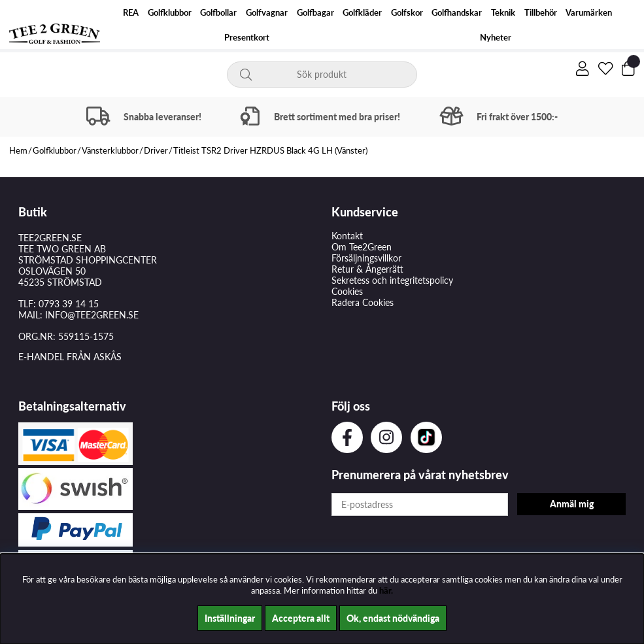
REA (131, 13)
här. (386, 590)
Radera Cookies (363, 302)
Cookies (347, 291)
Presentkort (247, 38)
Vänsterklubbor (110, 150)
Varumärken (589, 13)
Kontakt (347, 236)
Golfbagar (315, 13)
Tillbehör (541, 13)
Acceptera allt (301, 618)
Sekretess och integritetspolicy (392, 280)
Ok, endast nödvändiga (393, 618)
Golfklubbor (170, 13)
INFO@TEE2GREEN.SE (92, 315)
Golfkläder (362, 13)
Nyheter (496, 38)
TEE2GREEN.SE (50, 238)
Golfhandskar (457, 13)
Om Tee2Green (362, 247)
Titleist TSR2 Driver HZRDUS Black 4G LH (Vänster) (270, 150)
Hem (18, 150)
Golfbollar (218, 13)
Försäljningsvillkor (366, 258)
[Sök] (322, 75)
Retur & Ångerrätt (367, 269)
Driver (156, 150)
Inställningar (230, 618)
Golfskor (407, 13)
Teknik (503, 13)
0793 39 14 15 (69, 304)
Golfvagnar (267, 13)
